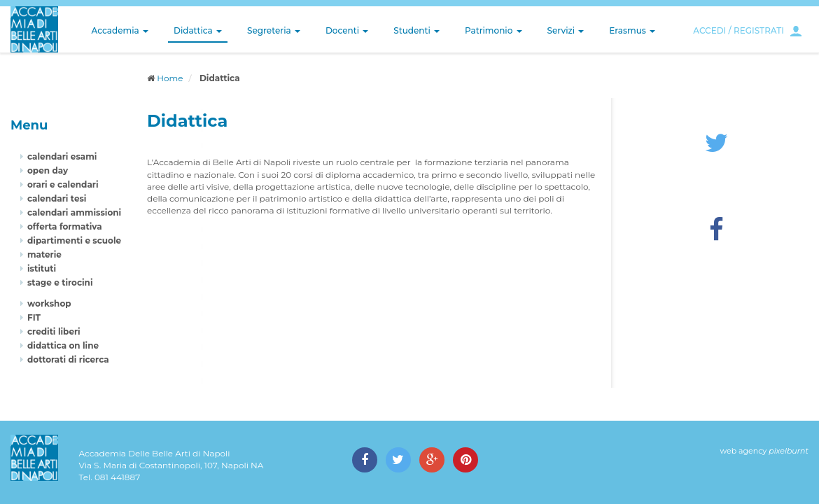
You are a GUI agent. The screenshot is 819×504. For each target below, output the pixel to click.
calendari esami (62, 156)
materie (44, 254)
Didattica (198, 30)
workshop (49, 303)
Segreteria (274, 30)
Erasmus (632, 30)
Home (170, 78)
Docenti (347, 30)
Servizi (566, 30)
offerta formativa (65, 226)
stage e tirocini (60, 282)
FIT (34, 317)
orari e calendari (63, 184)
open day (48, 170)
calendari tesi (57, 198)
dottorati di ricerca (68, 359)
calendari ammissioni (74, 212)
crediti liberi (54, 331)
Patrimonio (493, 30)
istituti (42, 268)
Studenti (416, 30)
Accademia (120, 30)
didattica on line (63, 345)
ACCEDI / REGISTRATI (738, 30)
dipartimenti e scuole (74, 240)
